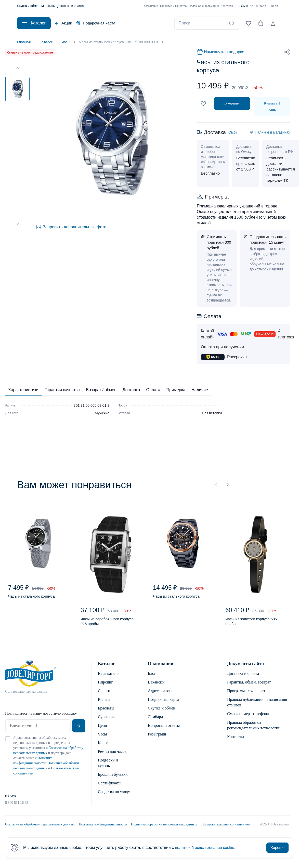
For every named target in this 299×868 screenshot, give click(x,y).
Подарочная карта (96, 23)
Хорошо (277, 847)
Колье (103, 745)
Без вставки (212, 413)
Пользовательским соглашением (226, 827)
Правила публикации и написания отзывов (257, 705)
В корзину (232, 104)
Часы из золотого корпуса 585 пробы (254, 623)
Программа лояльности (247, 693)
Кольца (104, 702)
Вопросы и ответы (164, 728)
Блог (152, 676)
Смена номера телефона (248, 716)
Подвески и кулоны (108, 765)
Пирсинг (105, 684)
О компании (150, 6)
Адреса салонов (162, 693)
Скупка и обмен (28, 6)
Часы (102, 736)
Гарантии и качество (173, 6)
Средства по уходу (114, 794)
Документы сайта (245, 666)
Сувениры (107, 719)
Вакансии (156, 684)
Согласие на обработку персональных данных (40, 827)
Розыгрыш (157, 736)
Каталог (106, 666)
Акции (63, 23)
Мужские (102, 413)
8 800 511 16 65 (267, 6)
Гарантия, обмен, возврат (249, 684)
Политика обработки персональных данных (164, 827)
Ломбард (155, 719)
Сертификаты (110, 785)
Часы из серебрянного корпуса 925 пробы (110, 623)
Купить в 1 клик (272, 107)
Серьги (104, 693)
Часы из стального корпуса (34, 598)
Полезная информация (204, 6)
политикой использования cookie (206, 847)
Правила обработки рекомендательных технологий (254, 727)
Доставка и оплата (71, 6)
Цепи (102, 728)
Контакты (227, 6)
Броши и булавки (113, 777)
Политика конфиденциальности (103, 827)
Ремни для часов (112, 754)
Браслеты (106, 710)
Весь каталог (109, 676)
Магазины (48, 6)
